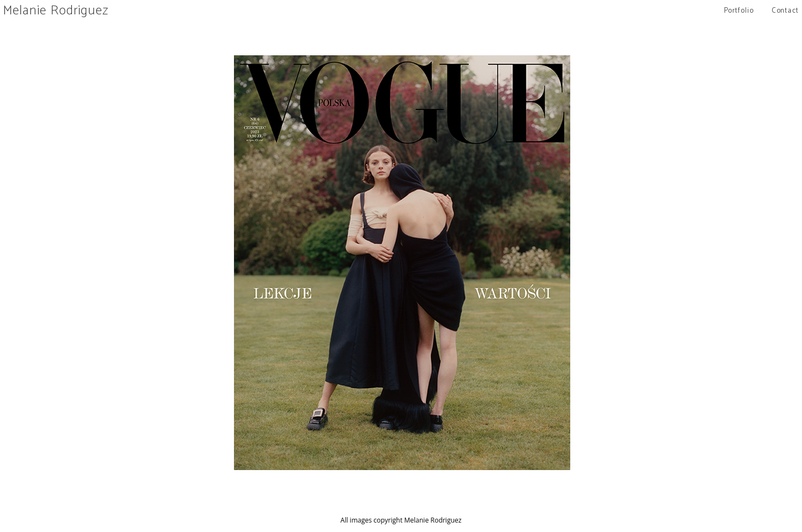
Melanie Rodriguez (56, 11)
